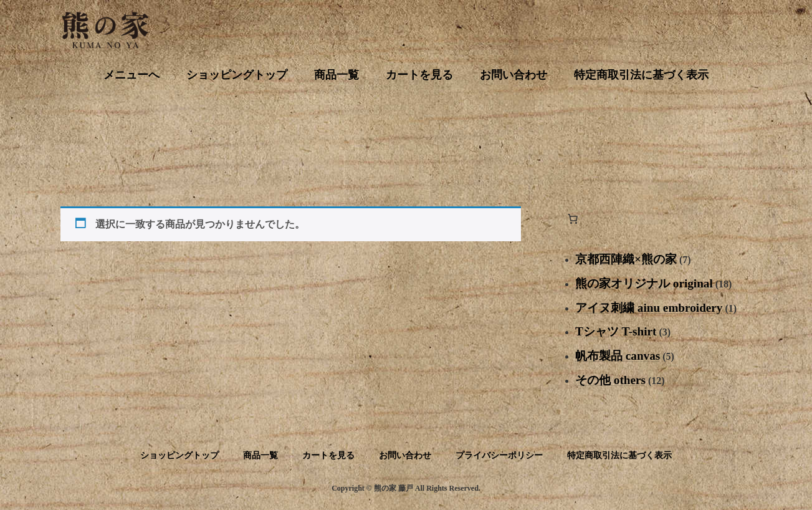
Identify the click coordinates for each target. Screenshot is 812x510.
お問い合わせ (405, 455)
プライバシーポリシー (499, 455)
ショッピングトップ (179, 455)
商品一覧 (260, 455)
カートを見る (328, 455)
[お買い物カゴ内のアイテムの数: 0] (573, 219)
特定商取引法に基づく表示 (619, 455)
